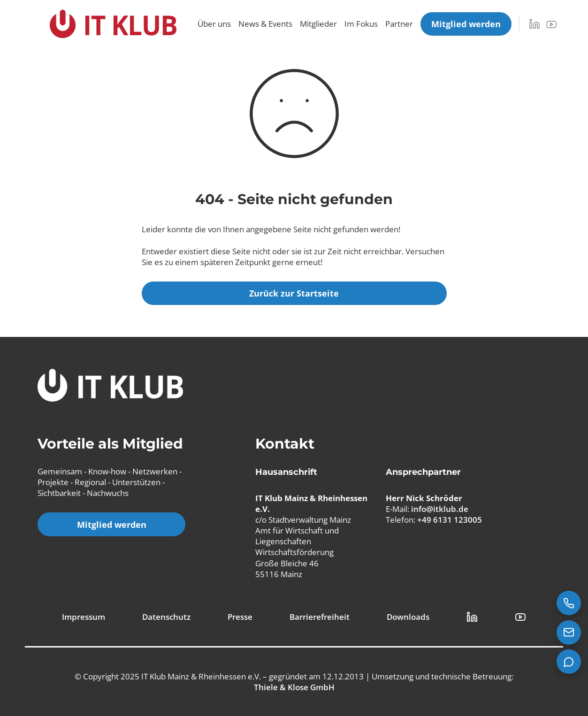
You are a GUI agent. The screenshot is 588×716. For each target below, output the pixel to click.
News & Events (265, 24)
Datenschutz (166, 617)
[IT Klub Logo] (110, 386)
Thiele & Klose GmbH (294, 687)
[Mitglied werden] (466, 24)
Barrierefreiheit (320, 617)
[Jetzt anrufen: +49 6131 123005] (569, 603)
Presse (240, 617)
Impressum (84, 617)
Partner (399, 24)
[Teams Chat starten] (569, 662)
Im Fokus (361, 24)
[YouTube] (551, 24)
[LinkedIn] (535, 24)
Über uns (214, 24)
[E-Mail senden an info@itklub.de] (569, 632)
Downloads (408, 617)
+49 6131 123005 (450, 520)
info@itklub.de (440, 509)
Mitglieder (318, 24)
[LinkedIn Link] (472, 617)
